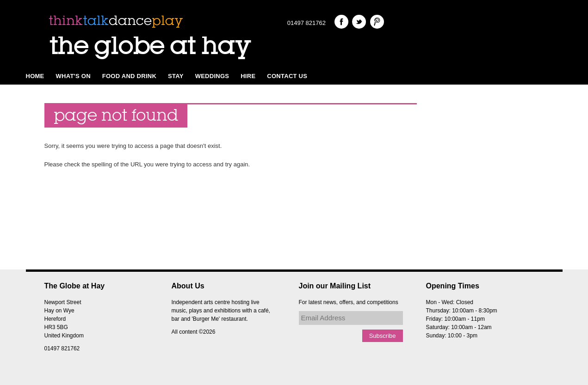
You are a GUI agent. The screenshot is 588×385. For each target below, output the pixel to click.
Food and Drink (129, 76)
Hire (248, 76)
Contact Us (287, 76)
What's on (73, 76)
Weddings (212, 76)
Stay (176, 76)
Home (35, 76)
